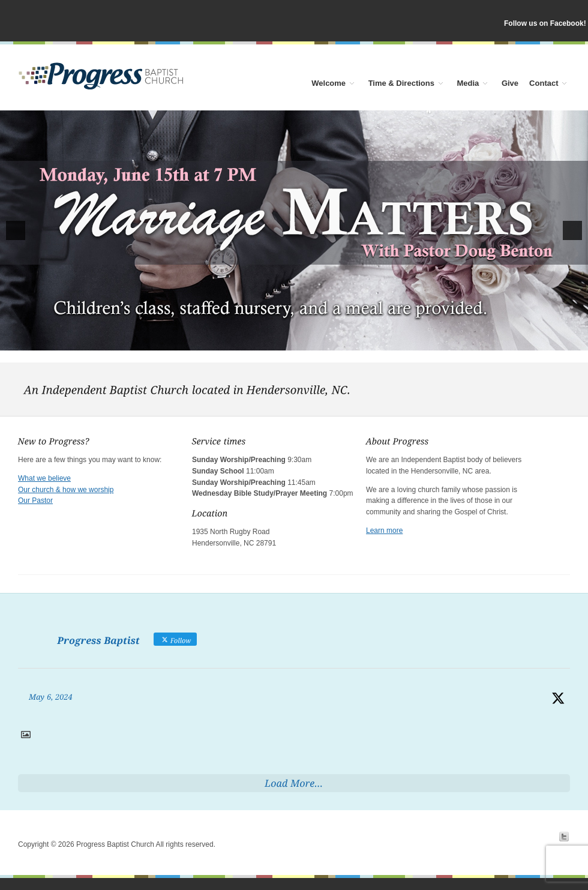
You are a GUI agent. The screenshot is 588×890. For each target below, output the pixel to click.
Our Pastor (35, 501)
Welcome (330, 83)
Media (469, 83)
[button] (16, 230)
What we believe (44, 478)
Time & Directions (403, 83)
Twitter (564, 837)
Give (510, 83)
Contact (545, 83)
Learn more (384, 531)
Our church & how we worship (66, 490)
